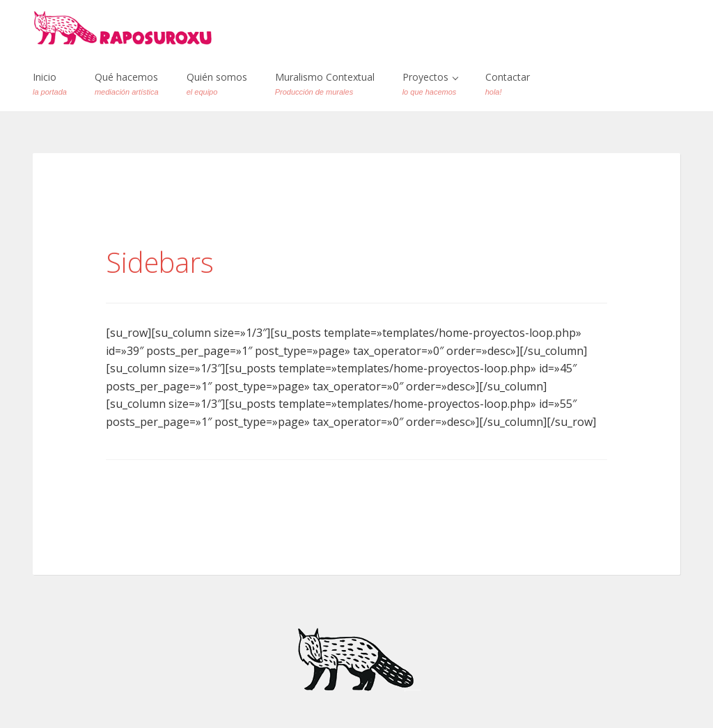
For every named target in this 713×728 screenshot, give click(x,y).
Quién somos (217, 83)
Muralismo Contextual (325, 83)
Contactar (508, 83)
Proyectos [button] (430, 83)
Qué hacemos (127, 83)
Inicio (50, 83)
